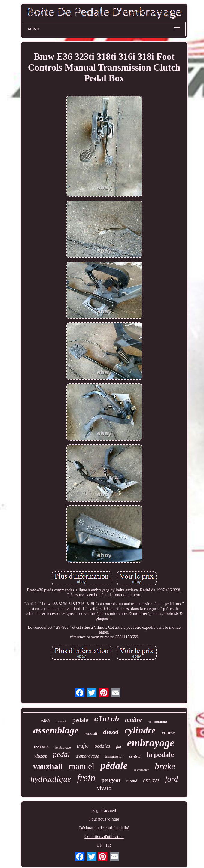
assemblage (56, 730)
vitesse (41, 756)
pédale (114, 765)
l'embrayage (63, 747)
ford (172, 779)
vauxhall (48, 767)
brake (165, 766)
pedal (62, 754)
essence (41, 746)
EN (100, 845)
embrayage (151, 743)
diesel (111, 732)
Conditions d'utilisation (104, 837)
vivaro (104, 788)
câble (46, 721)
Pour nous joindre (104, 819)
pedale (80, 720)
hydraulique (51, 779)
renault (91, 733)
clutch (107, 720)
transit (62, 721)
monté (132, 781)
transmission (114, 756)
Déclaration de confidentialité (104, 828)
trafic (83, 746)
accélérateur (158, 722)
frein (86, 778)
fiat (119, 747)
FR (109, 845)
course (168, 733)
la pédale (160, 755)
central (135, 756)
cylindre (140, 730)
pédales (102, 746)
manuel (82, 766)
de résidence (141, 770)
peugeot (111, 780)
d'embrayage (87, 756)
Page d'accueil (104, 811)
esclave (151, 780)
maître (133, 720)
